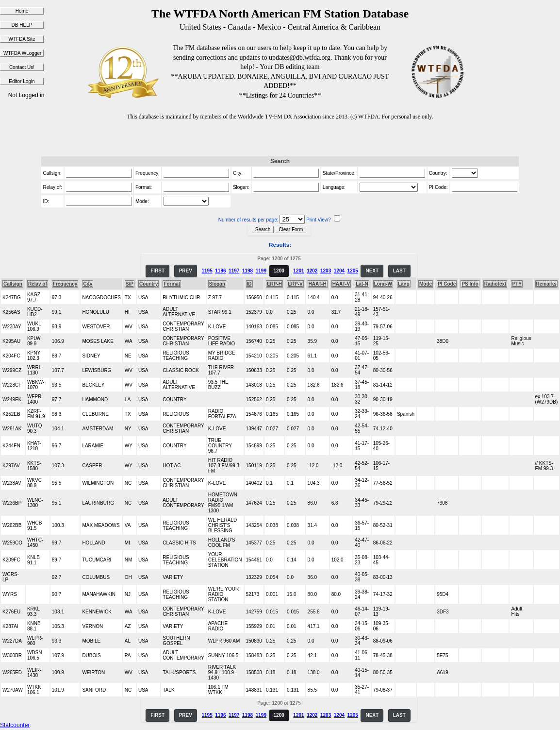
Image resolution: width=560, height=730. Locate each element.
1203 (326, 271)
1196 (220, 271)
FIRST (157, 271)
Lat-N (362, 284)
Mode (426, 284)
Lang (404, 284)
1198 (247, 271)
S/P (130, 284)
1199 (261, 271)
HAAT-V (341, 284)
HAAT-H (318, 284)
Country (148, 284)
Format (172, 284)
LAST (399, 271)
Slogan (217, 284)
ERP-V (295, 284)
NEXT (372, 271)
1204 (339, 271)
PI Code (447, 284)
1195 (207, 271)
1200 (279, 271)
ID (249, 284)
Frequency (65, 284)
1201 (298, 271)
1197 (234, 271)
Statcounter (15, 725)
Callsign (13, 284)
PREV (186, 271)
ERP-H (274, 284)
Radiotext (495, 284)
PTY (517, 284)
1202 (312, 271)
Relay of (38, 284)
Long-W (383, 284)
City (88, 284)
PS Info (470, 284)
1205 (353, 271)
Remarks (546, 284)
